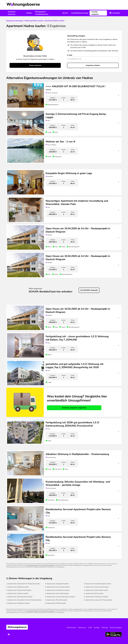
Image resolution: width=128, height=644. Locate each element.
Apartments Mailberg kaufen (18, 587)
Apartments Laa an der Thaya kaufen (99, 600)
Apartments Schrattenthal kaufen (20, 597)
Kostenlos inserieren (12, 13)
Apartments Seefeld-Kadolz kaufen (98, 584)
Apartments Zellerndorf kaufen (97, 590)
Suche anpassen (35, 65)
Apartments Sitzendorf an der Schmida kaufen (25, 600)
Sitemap (105, 628)
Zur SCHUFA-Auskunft (89, 290)
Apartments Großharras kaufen (58, 590)
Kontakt (97, 628)
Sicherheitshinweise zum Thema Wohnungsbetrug (41, 565)
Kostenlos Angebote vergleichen (74, 408)
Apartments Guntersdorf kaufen (97, 587)
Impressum (82, 628)
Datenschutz (71, 628)
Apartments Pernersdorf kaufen (58, 587)
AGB (90, 628)
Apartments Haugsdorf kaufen (58, 584)
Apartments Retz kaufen (94, 593)
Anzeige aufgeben (95, 13)
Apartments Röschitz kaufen (57, 600)
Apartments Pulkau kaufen (56, 603)
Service (65, 13)
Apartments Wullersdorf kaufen (20, 590)
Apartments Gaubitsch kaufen (19, 603)
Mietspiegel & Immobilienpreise (42, 13)
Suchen (29, 13)
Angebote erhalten (93, 65)
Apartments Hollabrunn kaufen (97, 597)
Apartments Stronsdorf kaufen (58, 593)
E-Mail (70, 55)
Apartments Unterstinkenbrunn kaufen (61, 597)
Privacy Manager (116, 628)
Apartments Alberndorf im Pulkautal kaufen (24, 584)
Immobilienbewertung (80, 13)
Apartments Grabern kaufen (18, 593)
